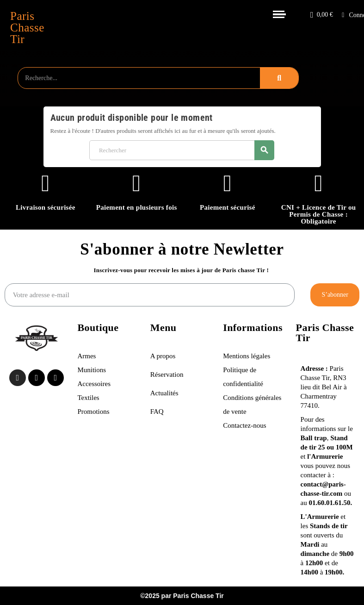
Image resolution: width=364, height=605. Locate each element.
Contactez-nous (244, 425)
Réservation (167, 374)
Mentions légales (247, 356)
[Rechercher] (182, 150)
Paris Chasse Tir (27, 28)
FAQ (157, 412)
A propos (163, 356)
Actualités (164, 393)
